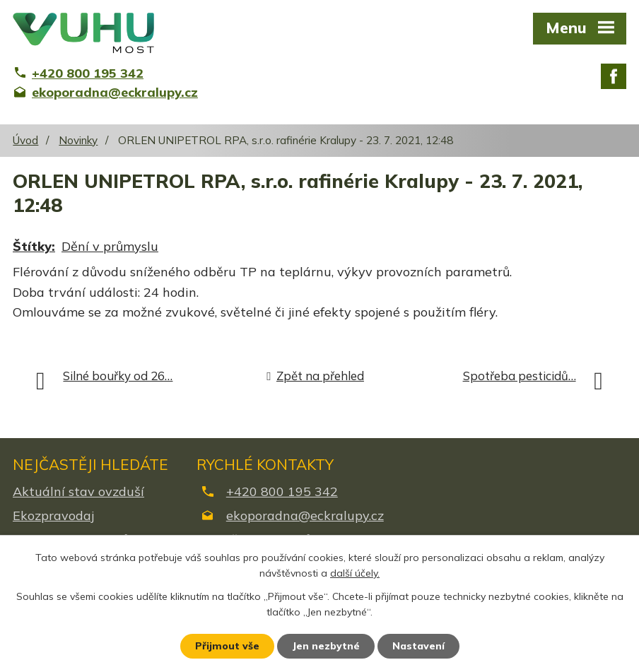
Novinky (78, 140)
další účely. (355, 574)
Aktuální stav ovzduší (78, 491)
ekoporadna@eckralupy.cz (305, 515)
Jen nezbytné (326, 646)
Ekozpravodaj (53, 515)
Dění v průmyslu (110, 246)
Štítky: (34, 246)
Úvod (25, 140)
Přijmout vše (227, 646)
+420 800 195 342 (282, 491)
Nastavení (418, 646)
